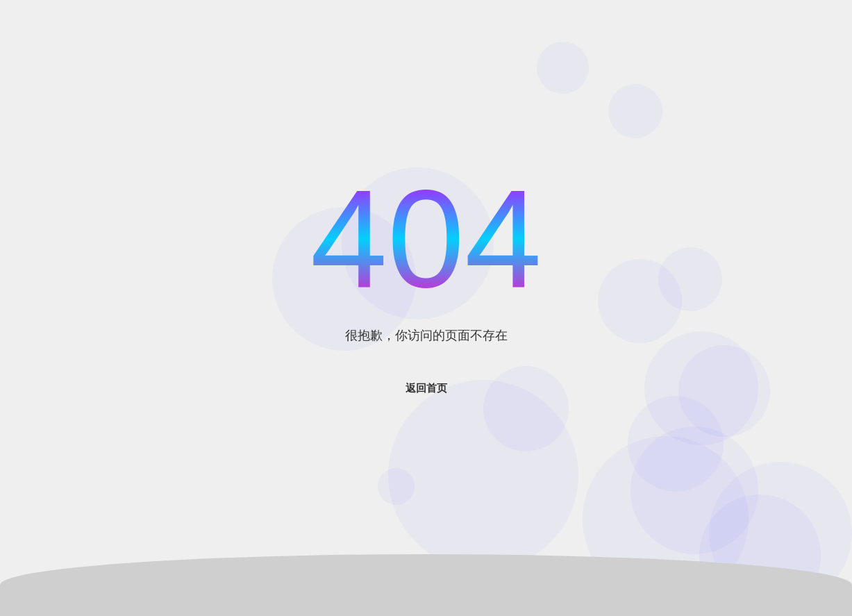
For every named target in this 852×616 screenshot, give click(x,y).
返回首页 (426, 388)
